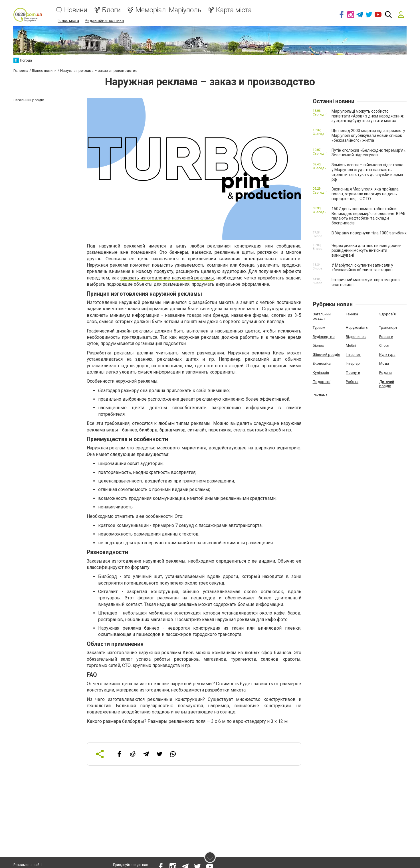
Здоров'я (387, 314)
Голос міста (68, 21)
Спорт (384, 345)
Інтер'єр (353, 363)
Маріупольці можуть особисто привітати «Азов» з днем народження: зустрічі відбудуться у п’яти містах (368, 116)
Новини (76, 10)
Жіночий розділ (326, 354)
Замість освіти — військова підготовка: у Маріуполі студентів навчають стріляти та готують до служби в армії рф (368, 172)
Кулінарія (321, 372)
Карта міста (234, 10)
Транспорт (388, 327)
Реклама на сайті (28, 865)
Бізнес (318, 345)
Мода (384, 363)
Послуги (353, 372)
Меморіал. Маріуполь (168, 10)
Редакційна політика (104, 21)
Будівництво (324, 336)
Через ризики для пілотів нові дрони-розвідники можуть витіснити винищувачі (366, 250)
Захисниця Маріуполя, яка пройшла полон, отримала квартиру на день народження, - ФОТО (365, 194)
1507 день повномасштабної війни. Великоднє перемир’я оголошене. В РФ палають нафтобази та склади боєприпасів (368, 216)
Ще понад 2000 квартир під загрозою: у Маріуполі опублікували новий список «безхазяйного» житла (368, 135)
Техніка (352, 314)
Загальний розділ (322, 316)
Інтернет (353, 354)
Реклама (320, 395)
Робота (352, 381)
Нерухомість (357, 327)
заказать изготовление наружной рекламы (167, 278)
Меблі (351, 345)
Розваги (386, 336)
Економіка (322, 363)
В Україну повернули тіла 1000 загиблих (369, 233)
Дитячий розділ (387, 383)
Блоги (111, 10)
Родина (385, 372)
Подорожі (322, 381)
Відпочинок (356, 336)
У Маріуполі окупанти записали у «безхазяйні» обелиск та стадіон (362, 267)
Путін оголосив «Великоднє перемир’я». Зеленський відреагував (369, 152)
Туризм (319, 327)
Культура (387, 354)
